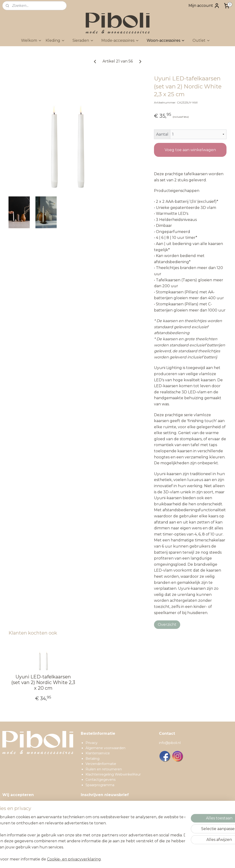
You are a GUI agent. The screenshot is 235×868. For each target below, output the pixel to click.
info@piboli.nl (170, 743)
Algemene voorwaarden (105, 748)
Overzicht (167, 625)
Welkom (31, 40)
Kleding (55, 40)
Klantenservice (98, 753)
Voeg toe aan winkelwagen (190, 150)
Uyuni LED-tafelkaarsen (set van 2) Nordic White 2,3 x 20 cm (43, 682)
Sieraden (83, 40)
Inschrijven (95, 837)
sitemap (128, 859)
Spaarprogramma (100, 785)
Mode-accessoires (120, 40)
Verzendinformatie (101, 764)
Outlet (201, 40)
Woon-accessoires (166, 40)
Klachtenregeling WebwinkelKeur (113, 774)
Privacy (92, 743)
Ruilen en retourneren (104, 769)
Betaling (92, 759)
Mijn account (204, 6)
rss (137, 859)
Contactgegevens (100, 780)
